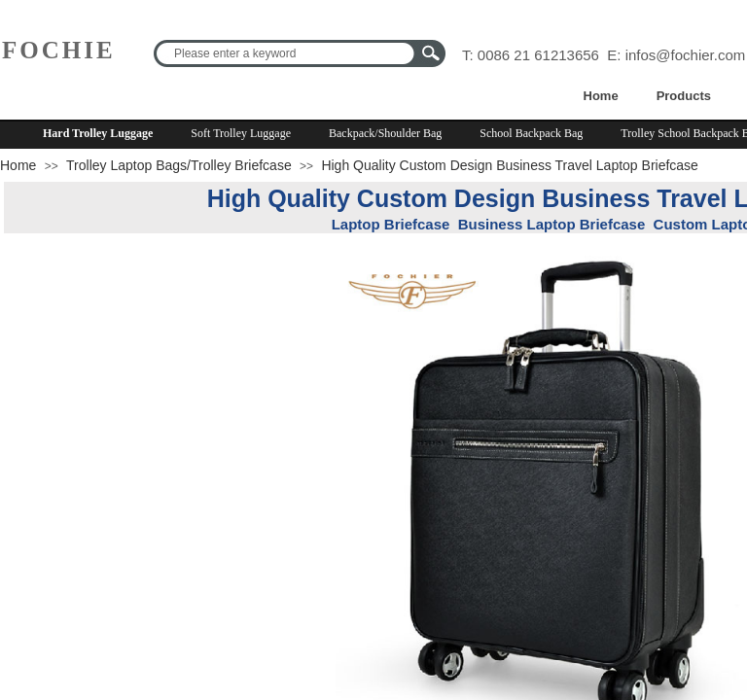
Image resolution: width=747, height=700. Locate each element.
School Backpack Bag (531, 133)
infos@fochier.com (686, 55)
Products (684, 96)
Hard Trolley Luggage (98, 133)
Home (601, 96)
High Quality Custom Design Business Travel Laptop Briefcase (510, 165)
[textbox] (287, 53)
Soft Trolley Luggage (241, 133)
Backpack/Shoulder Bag (385, 133)
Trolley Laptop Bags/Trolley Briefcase (179, 165)
